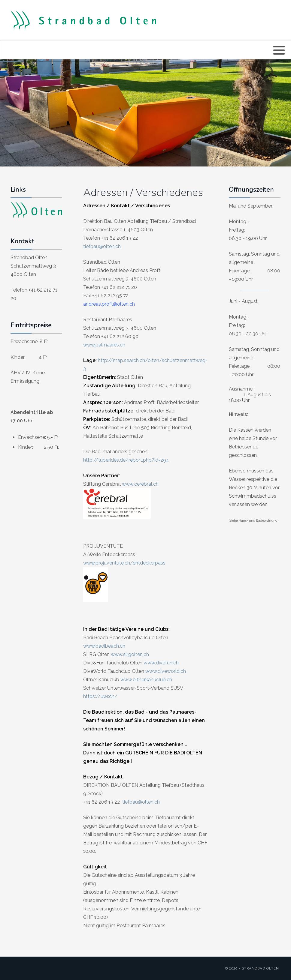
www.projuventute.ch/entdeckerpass (124, 563)
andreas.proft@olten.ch (109, 304)
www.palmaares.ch (104, 345)
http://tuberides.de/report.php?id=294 (126, 460)
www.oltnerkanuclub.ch (146, 680)
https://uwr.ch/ (100, 696)
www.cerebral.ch (140, 484)
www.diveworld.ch (166, 671)
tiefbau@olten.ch (102, 246)
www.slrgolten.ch (130, 654)
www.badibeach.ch (104, 646)
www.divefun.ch (161, 663)
